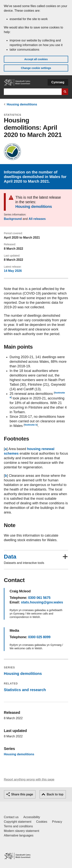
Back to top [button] (55, 794)
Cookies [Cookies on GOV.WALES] (42, 822)
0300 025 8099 (39, 637)
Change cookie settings (36, 68)
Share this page (22, 794)
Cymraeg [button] (58, 82)
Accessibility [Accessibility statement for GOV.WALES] (32, 817)
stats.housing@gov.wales (42, 602)
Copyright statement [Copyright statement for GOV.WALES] (18, 822)
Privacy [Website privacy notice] (57, 822)
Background (13, 219)
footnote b (31, 425)
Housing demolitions (22, 104)
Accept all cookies (36, 59)
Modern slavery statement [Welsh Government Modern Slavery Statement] (22, 831)
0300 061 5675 (39, 598)
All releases (37, 219)
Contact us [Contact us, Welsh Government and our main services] (11, 817)
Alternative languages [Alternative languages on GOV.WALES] (19, 835)
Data (10, 557)
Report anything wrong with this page (29, 779)
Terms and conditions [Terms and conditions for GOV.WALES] (18, 826)
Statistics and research (25, 690)
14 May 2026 (13, 271)
